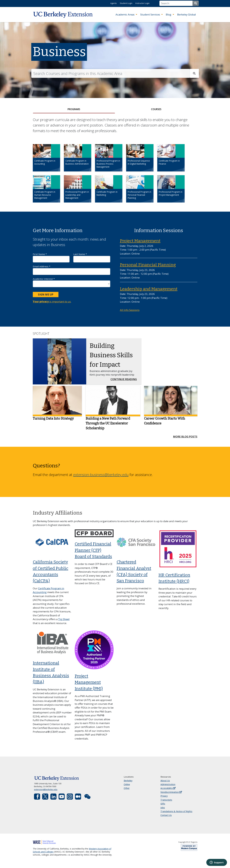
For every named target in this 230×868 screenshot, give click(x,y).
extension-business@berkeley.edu (101, 477)
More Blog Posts (185, 438)
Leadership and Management (149, 291)
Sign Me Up (46, 296)
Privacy (164, 798)
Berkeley (128, 782)
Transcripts (166, 802)
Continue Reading (125, 381)
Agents (114, 3)
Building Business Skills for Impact (111, 357)
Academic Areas (125, 14)
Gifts (163, 806)
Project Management (140, 243)
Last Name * (92, 259)
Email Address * (72, 272)
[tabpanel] (115, 164)
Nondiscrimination (171, 794)
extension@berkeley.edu (46, 791)
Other (127, 790)
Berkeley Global (187, 14)
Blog (169, 14)
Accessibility (168, 790)
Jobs (163, 809)
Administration (168, 786)
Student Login (126, 3)
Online (127, 786)
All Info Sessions (130, 312)
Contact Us (166, 817)
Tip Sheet (64, 621)
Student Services (150, 14)
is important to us (52, 303)
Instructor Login (142, 3)
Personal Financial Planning (148, 267)
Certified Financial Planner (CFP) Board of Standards (93, 552)
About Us (165, 782)
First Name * (51, 259)
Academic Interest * (72, 284)
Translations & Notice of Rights (176, 813)
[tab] (74, 110)
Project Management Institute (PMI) (89, 684)
